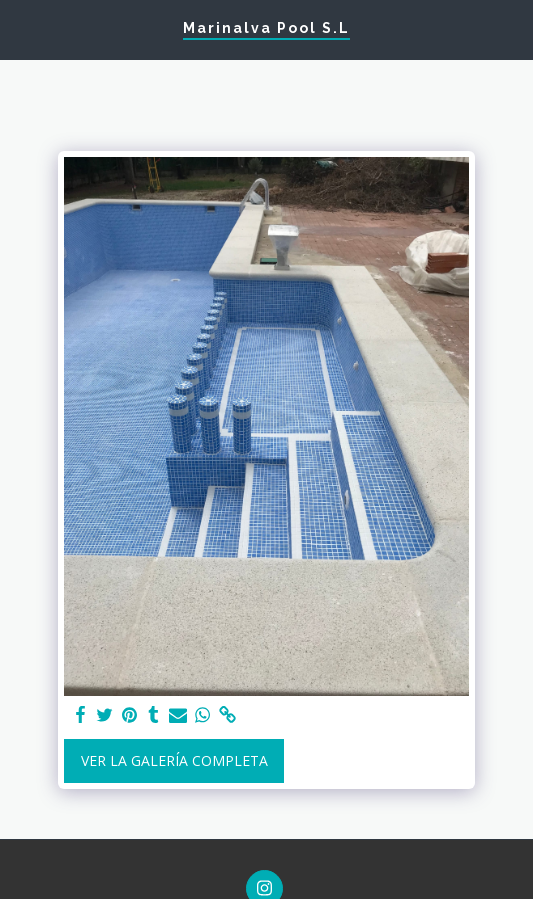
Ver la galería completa (174, 760)
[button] (22, 28)
